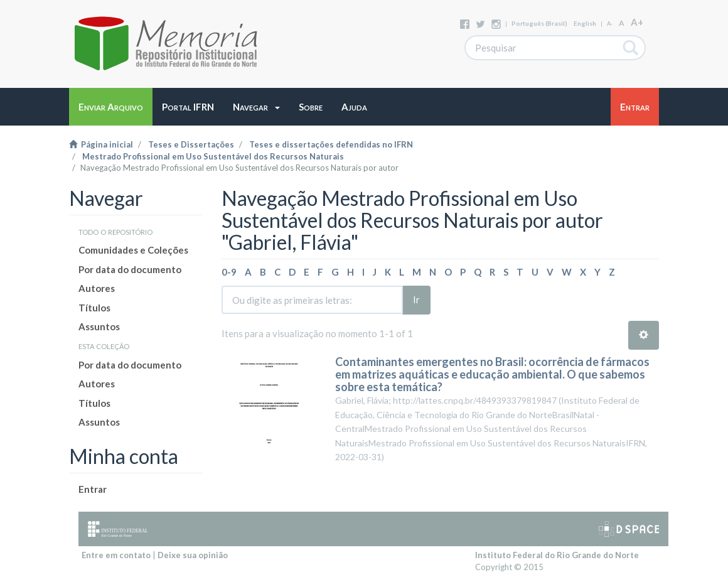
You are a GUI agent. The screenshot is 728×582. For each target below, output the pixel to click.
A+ (637, 22)
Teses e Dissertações (191, 144)
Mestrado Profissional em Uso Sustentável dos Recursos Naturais (213, 156)
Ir (416, 299)
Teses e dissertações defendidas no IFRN (331, 144)
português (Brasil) (539, 23)
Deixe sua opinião (193, 555)
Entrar (93, 489)
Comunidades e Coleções (133, 250)
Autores (97, 288)
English (585, 23)
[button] (256, 107)
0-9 (229, 272)
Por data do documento (130, 269)
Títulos (94, 308)
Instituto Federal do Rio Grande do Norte (557, 555)
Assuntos (99, 326)
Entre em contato (116, 555)
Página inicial (101, 144)
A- (610, 24)
